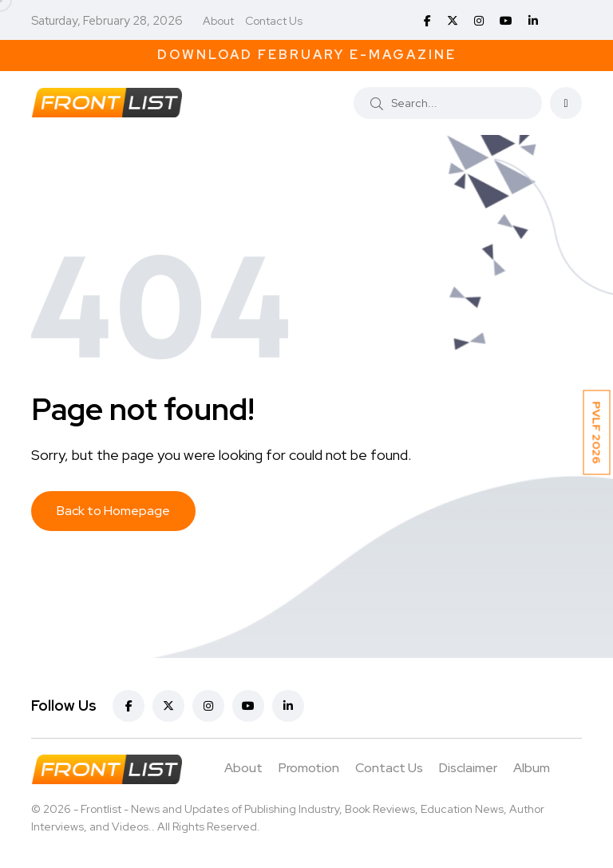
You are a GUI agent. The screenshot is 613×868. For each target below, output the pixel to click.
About (218, 21)
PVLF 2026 (597, 432)
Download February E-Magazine (307, 55)
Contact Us (274, 21)
